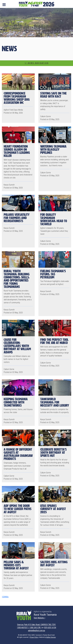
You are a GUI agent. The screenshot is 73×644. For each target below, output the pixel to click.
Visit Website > (39, 618)
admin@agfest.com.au (36, 631)
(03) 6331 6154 (50, 628)
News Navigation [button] (37, 63)
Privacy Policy (34, 637)
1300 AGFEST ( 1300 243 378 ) (29, 628)
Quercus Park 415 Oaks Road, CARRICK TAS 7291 (36, 625)
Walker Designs (51, 637)
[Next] (8, 597)
